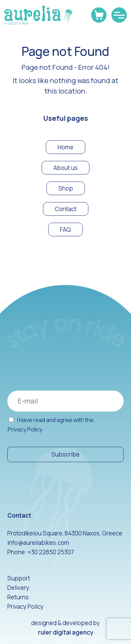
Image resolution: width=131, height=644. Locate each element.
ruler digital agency (66, 632)
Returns (18, 597)
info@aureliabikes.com (38, 543)
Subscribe (65, 454)
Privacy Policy (25, 430)
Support (19, 578)
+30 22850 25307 (51, 552)
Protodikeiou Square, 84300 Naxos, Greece (65, 533)
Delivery (18, 588)
